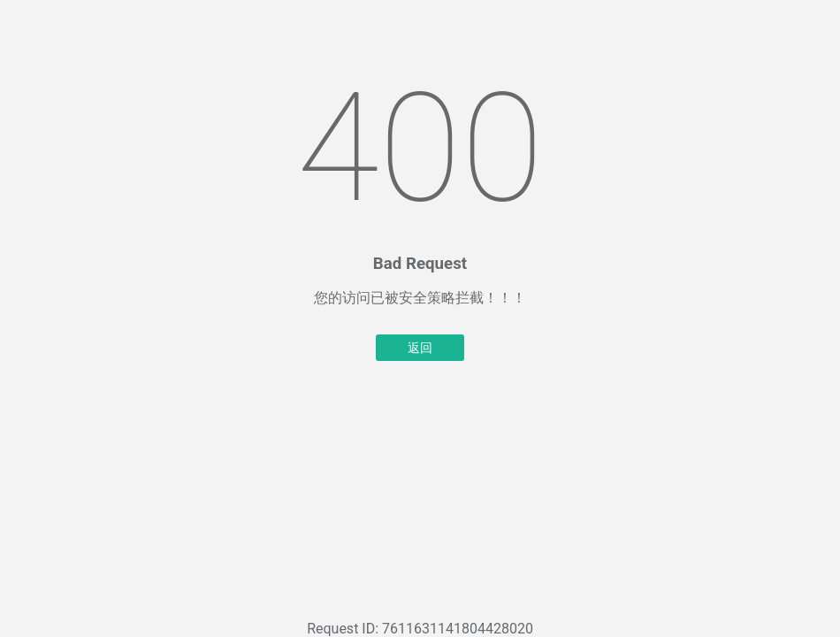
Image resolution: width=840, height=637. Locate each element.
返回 (420, 348)
